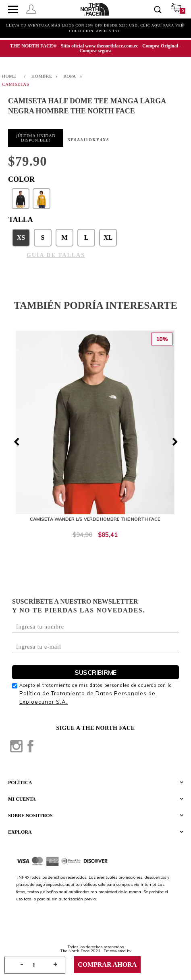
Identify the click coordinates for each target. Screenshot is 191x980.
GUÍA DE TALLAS (56, 255)
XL (108, 237)
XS (21, 237)
